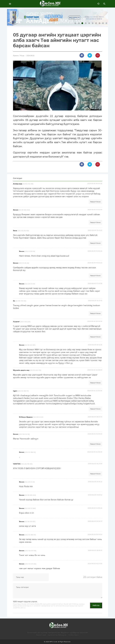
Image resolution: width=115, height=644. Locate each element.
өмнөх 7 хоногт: (98, 4)
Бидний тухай (41, 635)
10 (106, 23)
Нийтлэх (96, 605)
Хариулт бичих (95, 202)
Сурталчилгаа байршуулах (57, 635)
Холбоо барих (74, 635)
